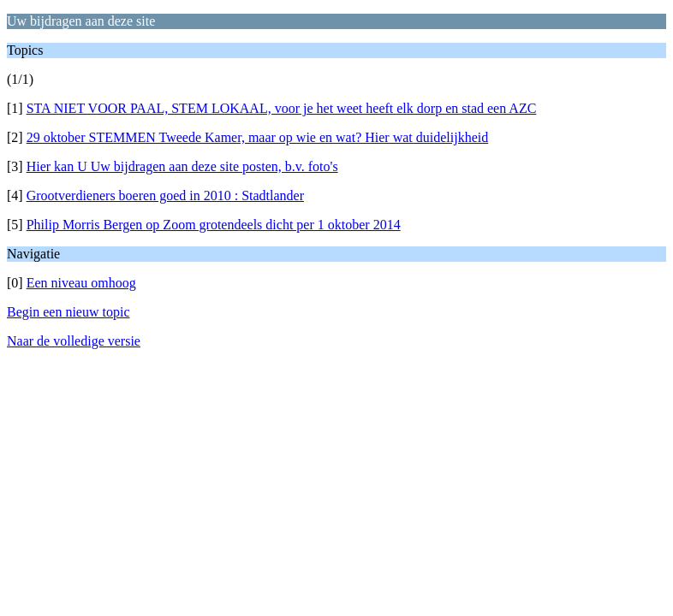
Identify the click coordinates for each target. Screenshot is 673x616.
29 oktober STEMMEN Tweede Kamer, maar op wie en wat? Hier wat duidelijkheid (258, 137)
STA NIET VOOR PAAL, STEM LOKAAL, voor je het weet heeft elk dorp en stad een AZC (282, 108)
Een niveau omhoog (81, 283)
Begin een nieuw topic (68, 312)
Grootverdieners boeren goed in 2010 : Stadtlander (165, 195)
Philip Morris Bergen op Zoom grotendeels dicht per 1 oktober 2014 (214, 225)
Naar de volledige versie (74, 341)
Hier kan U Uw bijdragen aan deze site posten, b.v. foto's (182, 166)
